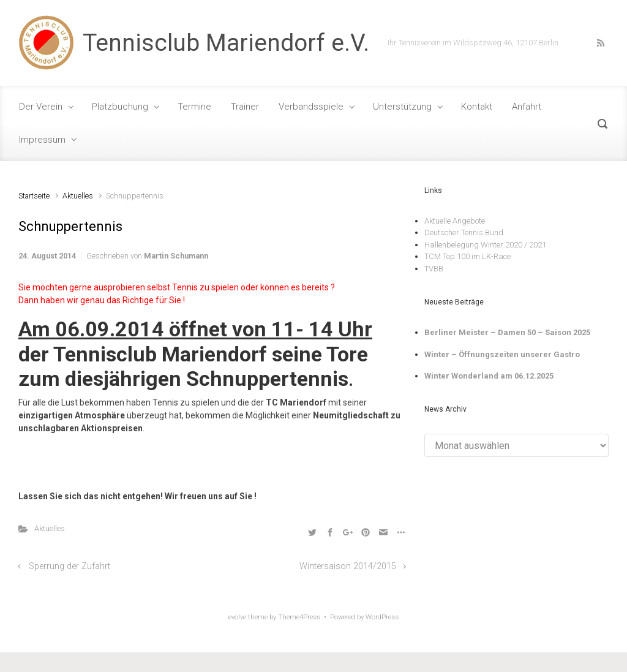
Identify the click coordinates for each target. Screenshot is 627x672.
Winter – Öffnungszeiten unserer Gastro (502, 354)
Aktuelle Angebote (455, 221)
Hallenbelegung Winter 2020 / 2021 (485, 245)
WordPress (382, 617)
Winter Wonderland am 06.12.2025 (489, 376)
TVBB (434, 269)
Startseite (34, 196)
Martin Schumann (176, 256)
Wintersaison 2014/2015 (348, 566)
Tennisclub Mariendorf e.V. (226, 43)
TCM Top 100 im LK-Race (467, 256)
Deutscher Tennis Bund (464, 232)
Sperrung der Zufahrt (69, 566)
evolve (237, 617)
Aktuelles (78, 196)
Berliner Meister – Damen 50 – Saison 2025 (507, 332)
